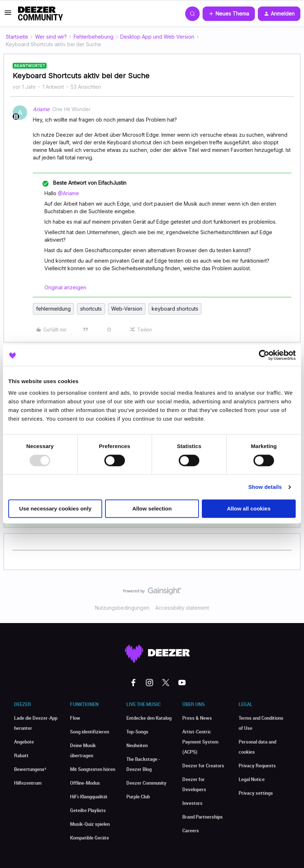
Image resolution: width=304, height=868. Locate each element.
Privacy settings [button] (256, 793)
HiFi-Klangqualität (89, 797)
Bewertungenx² (30, 769)
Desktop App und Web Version (157, 37)
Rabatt (21, 755)
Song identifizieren (90, 732)
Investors (192, 803)
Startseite (17, 37)
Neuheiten (137, 745)
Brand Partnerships (203, 817)
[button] (8, 15)
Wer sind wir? (51, 37)
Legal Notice (252, 779)
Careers (191, 830)
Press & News (197, 718)
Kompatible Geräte (90, 838)
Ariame (41, 109)
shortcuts (91, 309)
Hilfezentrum (28, 783)
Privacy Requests (257, 766)
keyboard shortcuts (175, 309)
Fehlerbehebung (94, 37)
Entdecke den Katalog (149, 718)
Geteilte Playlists (88, 810)
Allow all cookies (249, 509)
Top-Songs (137, 732)
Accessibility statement (182, 608)
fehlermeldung (53, 309)
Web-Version (127, 309)
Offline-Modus (85, 783)
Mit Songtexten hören (93, 769)
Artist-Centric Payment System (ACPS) (200, 742)
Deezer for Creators (203, 766)
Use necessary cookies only (55, 509)
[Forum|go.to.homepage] (40, 14)
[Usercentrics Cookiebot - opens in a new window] (264, 355)
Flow (75, 718)
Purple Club (138, 797)
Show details (265, 487)
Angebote (24, 742)
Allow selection (152, 509)
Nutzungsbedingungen (122, 608)
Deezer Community (146, 783)
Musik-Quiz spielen (90, 824)
